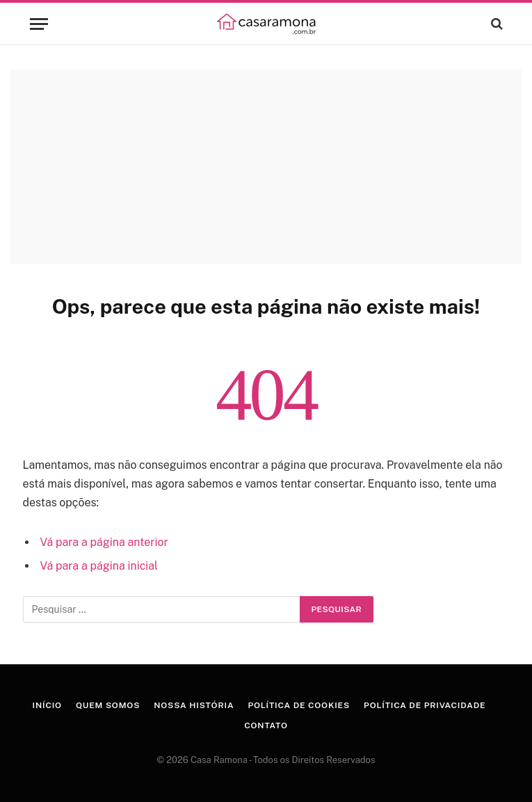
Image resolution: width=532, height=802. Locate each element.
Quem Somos (108, 705)
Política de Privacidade (425, 705)
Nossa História (194, 705)
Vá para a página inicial (98, 566)
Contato (266, 725)
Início (47, 705)
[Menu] (39, 24)
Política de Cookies (299, 705)
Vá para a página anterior (104, 542)
